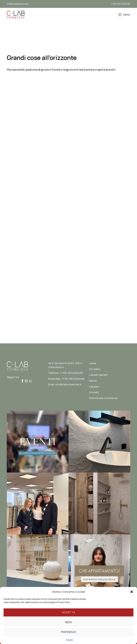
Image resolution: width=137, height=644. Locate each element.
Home (93, 363)
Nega (68, 622)
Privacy (69, 640)
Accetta (69, 612)
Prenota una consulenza (103, 398)
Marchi (93, 381)
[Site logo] (16, 14)
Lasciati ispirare (98, 375)
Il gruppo (94, 386)
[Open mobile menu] (124, 15)
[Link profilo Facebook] (22, 381)
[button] (132, 592)
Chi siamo (95, 369)
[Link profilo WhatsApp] (31, 381)
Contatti (94, 392)
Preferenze (69, 632)
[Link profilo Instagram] (26, 381)
